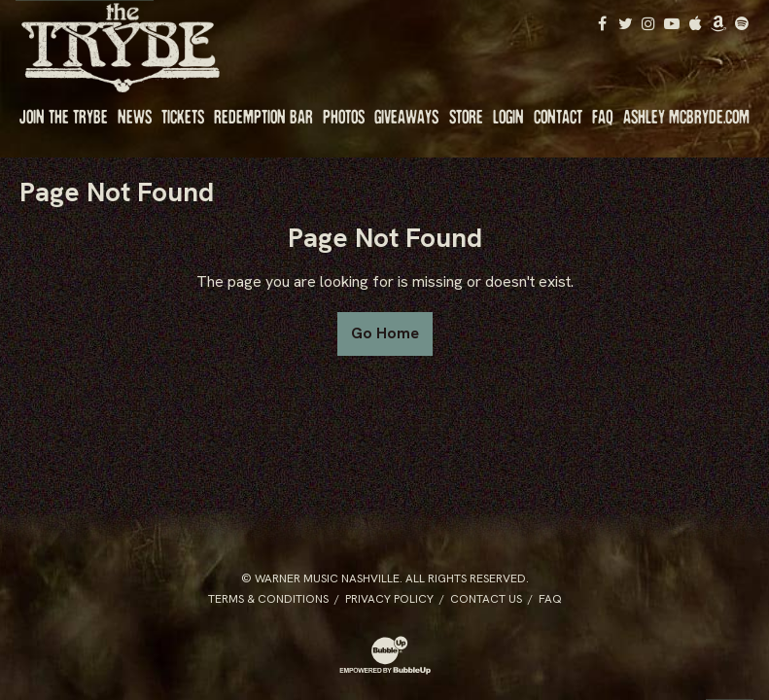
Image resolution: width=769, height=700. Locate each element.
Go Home (385, 333)
